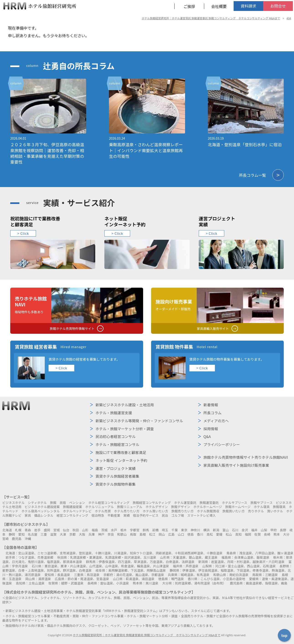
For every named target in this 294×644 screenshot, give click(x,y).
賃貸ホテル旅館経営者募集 (117, 476)
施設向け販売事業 (236, 465)
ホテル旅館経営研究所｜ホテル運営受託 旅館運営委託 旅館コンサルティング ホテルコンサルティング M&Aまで (147, 635)
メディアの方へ (216, 421)
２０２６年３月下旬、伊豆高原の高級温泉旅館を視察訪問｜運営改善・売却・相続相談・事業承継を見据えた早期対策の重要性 (47, 153)
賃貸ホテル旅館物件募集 (116, 484)
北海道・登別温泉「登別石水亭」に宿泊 (245, 144)
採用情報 (211, 429)
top (284, 635)
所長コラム (213, 413)
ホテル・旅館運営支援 (114, 413)
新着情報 (211, 405)
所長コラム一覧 (262, 175)
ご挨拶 (189, 6)
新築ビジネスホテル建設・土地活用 (125, 405)
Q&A (207, 436)
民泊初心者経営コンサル (116, 436)
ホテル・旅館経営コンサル (117, 444)
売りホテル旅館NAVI (246, 457)
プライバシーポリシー (222, 444)
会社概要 (219, 6)
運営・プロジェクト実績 (116, 468)
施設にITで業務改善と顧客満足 (121, 452)
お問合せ (278, 6)
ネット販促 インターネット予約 (121, 460)
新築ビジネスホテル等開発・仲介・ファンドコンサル (139, 421)
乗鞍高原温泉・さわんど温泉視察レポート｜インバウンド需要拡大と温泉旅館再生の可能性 (146, 150)
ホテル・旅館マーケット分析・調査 (125, 429)
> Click (23, 233)
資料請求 (248, 6)
